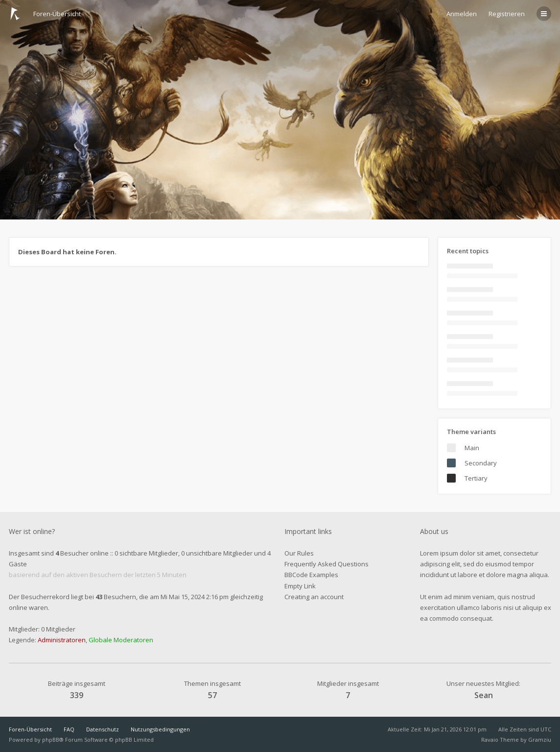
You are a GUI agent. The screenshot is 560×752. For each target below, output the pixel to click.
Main (472, 448)
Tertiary (476, 478)
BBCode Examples (311, 575)
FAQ (69, 729)
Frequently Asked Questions (327, 564)
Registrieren (507, 14)
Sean (484, 695)
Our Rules (299, 553)
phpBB (51, 740)
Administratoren (62, 640)
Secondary (481, 463)
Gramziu (540, 740)
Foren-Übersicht (30, 729)
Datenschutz (103, 729)
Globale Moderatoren (121, 640)
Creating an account (314, 597)
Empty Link (300, 586)
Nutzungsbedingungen (160, 729)
